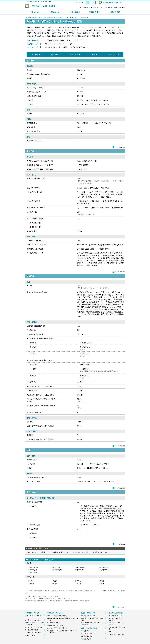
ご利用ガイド (94, 8)
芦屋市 (32, 584)
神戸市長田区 (104, 567)
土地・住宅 (113, 55)
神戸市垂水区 (57, 570)
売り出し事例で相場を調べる (58, 628)
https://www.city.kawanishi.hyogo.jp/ (58, 44)
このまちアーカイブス (89, 633)
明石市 (79, 581)
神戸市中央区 (104, 570)
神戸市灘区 (57, 567)
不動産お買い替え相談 (34, 633)
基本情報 (35, 55)
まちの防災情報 (87, 639)
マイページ (84, 8)
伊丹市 (55, 584)
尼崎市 (55, 581)
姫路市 (32, 581)
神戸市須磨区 (34, 570)
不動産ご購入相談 (32, 630)
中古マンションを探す (34, 620)
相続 (110, 632)
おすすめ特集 (31, 635)
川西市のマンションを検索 (36, 552)
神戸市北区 (80, 570)
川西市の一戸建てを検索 (60, 552)
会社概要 (122, 8)
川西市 (102, 584)
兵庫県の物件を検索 (101, 552)
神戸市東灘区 (34, 567)
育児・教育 (74, 55)
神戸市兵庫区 (81, 567)
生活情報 (55, 55)
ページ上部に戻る (119, 147)
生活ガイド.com (37, 596)
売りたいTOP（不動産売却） (58, 616)
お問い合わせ (106, 8)
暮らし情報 (59, 17)
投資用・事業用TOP (89, 616)
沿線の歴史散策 (87, 636)
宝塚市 (79, 584)
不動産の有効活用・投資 (117, 634)
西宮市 (102, 581)
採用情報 (115, 8)
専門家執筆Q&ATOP (115, 616)
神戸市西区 (33, 572)
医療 (93, 55)
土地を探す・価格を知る (34, 627)
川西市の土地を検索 (81, 552)
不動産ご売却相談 (54, 623)
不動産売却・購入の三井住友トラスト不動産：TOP (39, 17)
